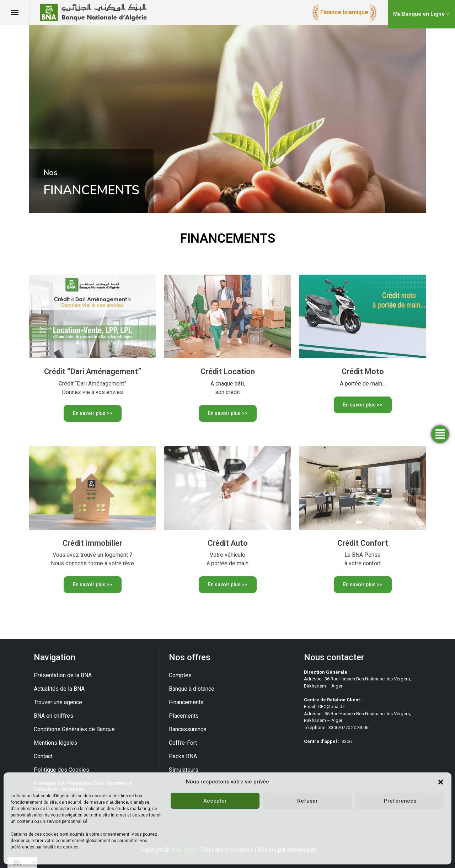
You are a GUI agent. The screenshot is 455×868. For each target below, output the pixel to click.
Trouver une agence (58, 702)
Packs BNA (183, 756)
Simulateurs (184, 770)
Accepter (215, 801)
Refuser (307, 801)
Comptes (180, 675)
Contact (43, 756)
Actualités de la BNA (59, 689)
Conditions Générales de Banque (74, 729)
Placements (184, 716)
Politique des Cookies (61, 770)
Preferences (400, 801)
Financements (186, 702)
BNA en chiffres (53, 716)
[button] (441, 782)
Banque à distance (192, 689)
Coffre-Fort (183, 743)
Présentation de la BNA (63, 675)
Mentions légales (55, 743)
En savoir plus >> (93, 413)
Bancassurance (188, 729)
